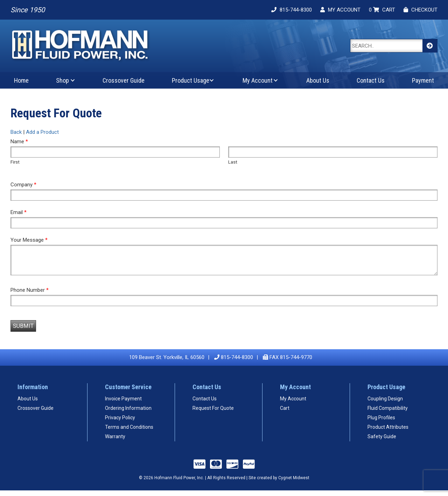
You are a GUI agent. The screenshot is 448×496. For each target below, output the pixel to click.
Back (16, 132)
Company (23, 185)
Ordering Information (128, 413)
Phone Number (30, 295)
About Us (318, 80)
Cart (285, 413)
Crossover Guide (124, 80)
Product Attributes (388, 432)
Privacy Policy (120, 423)
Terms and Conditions (129, 432)
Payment (423, 80)
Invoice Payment (123, 404)
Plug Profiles (381, 423)
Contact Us (371, 80)
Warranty (115, 442)
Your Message (29, 240)
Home (21, 80)
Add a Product (42, 132)
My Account (258, 80)
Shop (62, 80)
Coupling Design (385, 404)
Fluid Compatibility (388, 413)
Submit (23, 331)
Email (19, 212)
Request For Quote (213, 413)
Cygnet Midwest (294, 483)
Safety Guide (382, 442)
